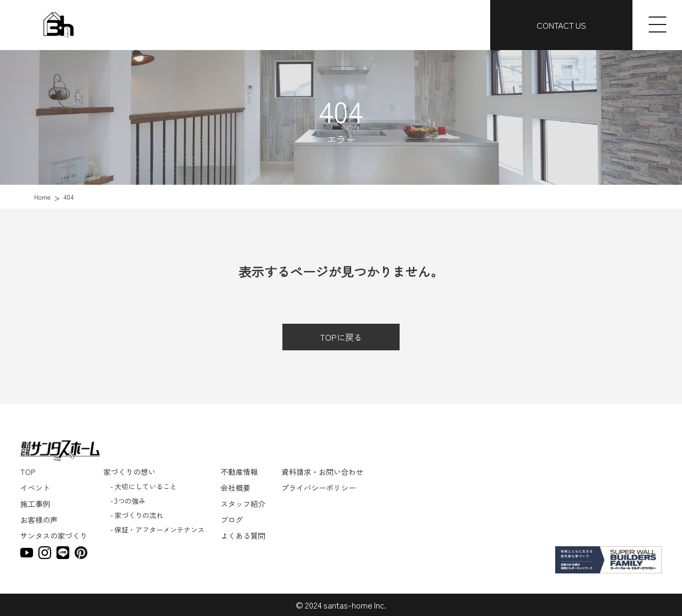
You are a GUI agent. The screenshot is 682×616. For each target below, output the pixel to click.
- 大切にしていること (144, 486)
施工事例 (35, 504)
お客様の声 (39, 520)
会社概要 (236, 488)
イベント (35, 488)
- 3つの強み (128, 501)
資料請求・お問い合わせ (322, 472)
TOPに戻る (341, 337)
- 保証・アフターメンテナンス (157, 529)
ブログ (232, 520)
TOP (28, 472)
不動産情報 (239, 472)
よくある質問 (243, 536)
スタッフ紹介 (243, 504)
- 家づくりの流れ (137, 515)
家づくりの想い (129, 472)
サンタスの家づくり (54, 536)
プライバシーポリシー (319, 488)
